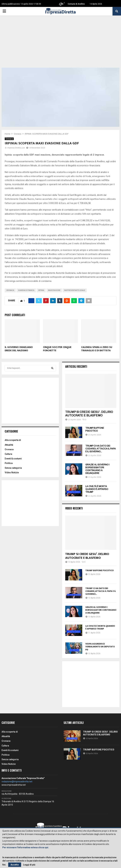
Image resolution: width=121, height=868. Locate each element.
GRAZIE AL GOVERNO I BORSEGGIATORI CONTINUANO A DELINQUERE (101, 610)
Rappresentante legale (75, 290)
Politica (9, 463)
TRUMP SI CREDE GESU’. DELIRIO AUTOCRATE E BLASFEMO (89, 414)
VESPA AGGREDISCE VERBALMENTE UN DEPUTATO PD (100, 647)
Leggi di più (29, 865)
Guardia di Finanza (26, 290)
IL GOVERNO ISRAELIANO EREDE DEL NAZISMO (19, 349)
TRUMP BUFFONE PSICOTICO (99, 570)
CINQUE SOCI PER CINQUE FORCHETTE (57, 349)
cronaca (10, 290)
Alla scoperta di (13, 440)
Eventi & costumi (13, 459)
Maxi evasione (54, 290)
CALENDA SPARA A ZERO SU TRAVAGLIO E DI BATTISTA (97, 349)
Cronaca (9, 139)
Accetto (15, 865)
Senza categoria (13, 468)
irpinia (41, 290)
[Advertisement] (60, 44)
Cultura (8, 454)
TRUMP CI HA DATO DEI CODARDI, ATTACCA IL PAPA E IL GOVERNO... (101, 449)
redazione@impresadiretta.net (17, 782)
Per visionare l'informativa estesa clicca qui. (26, 847)
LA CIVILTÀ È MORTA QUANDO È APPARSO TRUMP (97, 489)
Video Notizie (12, 472)
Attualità (9, 445)
